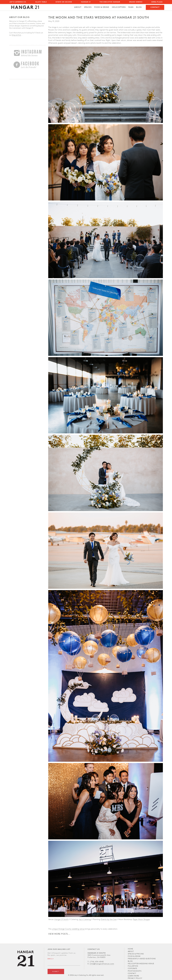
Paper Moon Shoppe (141, 920)
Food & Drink (134, 956)
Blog (139, 7)
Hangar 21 (86, 2)
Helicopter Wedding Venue (141, 964)
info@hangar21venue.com (102, 964)
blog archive (16, 35)
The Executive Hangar (110, 2)
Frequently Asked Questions (142, 959)
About (78, 7)
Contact (155, 7)
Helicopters (119, 7)
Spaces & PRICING (136, 954)
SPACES (88, 7)
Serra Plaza (157, 2)
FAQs (131, 7)
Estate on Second (64, 2)
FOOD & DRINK (102, 7)
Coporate (132, 969)
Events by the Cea (109, 920)
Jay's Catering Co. (18, 2)
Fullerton (133, 966)
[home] (25, 7)
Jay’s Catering (85, 920)
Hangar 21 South (61, 920)
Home (130, 949)
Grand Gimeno (136, 2)
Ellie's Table (41, 2)
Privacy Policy (135, 978)
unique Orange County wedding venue (68, 929)
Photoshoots (135, 971)
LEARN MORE (133, 976)
